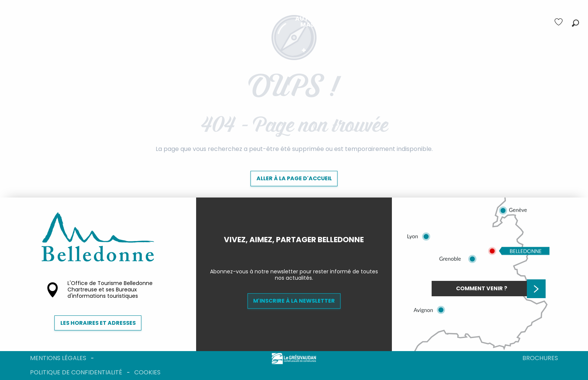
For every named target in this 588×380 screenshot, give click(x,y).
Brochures (540, 358)
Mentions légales (58, 358)
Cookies (147, 372)
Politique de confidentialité (76, 372)
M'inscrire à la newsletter (294, 301)
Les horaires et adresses (98, 323)
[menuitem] (149, 22)
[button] (575, 23)
